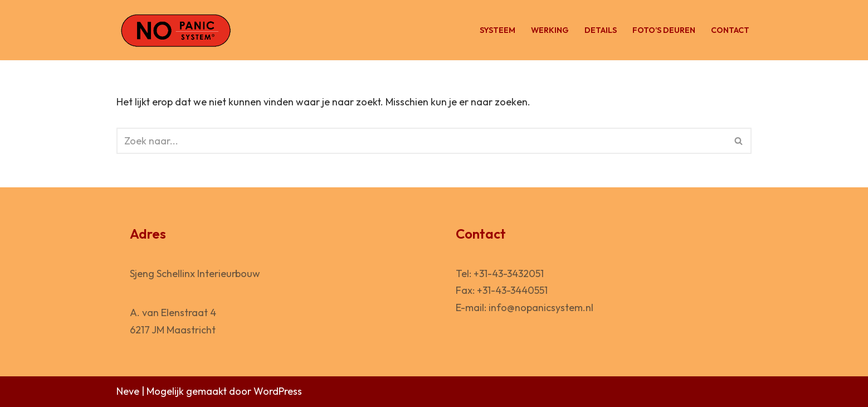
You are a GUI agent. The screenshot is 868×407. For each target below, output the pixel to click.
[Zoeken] (421, 141)
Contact (730, 30)
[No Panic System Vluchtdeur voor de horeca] (175, 30)
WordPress (278, 391)
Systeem (498, 30)
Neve (128, 391)
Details (601, 30)
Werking (550, 30)
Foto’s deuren (664, 30)
